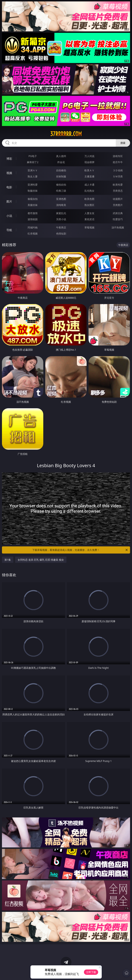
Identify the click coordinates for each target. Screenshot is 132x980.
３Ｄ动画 (118, 170)
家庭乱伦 (61, 213)
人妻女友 (89, 213)
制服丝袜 (33, 191)
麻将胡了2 (33, 162)
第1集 (8, 560)
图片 (9, 201)
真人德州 (61, 156)
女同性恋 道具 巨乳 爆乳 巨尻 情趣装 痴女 (41, 560)
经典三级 (61, 191)
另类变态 (118, 191)
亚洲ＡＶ (33, 170)
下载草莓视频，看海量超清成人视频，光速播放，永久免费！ (80, 550)
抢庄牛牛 (118, 162)
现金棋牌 (89, 162)
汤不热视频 (118, 227)
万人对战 (89, 156)
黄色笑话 (89, 219)
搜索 (123, 143)
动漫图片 (118, 199)
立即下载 (91, 972)
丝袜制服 (61, 176)
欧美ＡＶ (89, 170)
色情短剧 (61, 233)
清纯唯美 (61, 205)
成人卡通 (89, 185)
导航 (9, 230)
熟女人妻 (33, 176)
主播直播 (89, 176)
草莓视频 (89, 227)
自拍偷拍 (61, 170)
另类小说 (61, 219)
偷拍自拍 (61, 185)
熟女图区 (89, 205)
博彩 (9, 159)
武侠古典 (118, 213)
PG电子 (33, 156)
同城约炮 (33, 227)
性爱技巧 (118, 219)
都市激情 (33, 213)
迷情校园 (33, 219)
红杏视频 (33, 233)
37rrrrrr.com (66, 134)
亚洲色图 (61, 199)
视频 (9, 173)
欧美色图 (89, 199)
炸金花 (61, 162)
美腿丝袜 (33, 205)
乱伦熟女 (89, 191)
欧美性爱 (118, 185)
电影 (9, 187)
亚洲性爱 (33, 185)
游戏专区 (118, 156)
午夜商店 (61, 227)
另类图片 (118, 205)
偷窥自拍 (33, 199)
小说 (9, 216)
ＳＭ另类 (118, 176)
